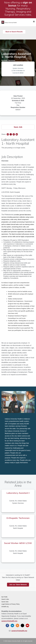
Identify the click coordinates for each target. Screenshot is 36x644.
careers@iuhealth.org (9, 621)
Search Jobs (5, 599)
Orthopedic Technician (18, 518)
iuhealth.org (5, 607)
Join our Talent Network (18, 585)
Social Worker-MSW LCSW (18, 543)
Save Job (18, 127)
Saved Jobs (5, 602)
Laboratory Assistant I (18, 493)
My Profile (4, 597)
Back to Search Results (14, 32)
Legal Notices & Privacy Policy (11, 604)
